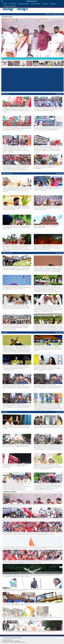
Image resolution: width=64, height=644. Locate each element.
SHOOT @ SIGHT (36, 4)
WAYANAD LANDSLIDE (9, 6)
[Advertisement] (32, 80)
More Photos (59, 94)
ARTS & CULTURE (24, 4)
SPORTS (45, 4)
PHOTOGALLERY (19, 1)
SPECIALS (53, 4)
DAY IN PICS (13, 4)
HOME (5, 4)
